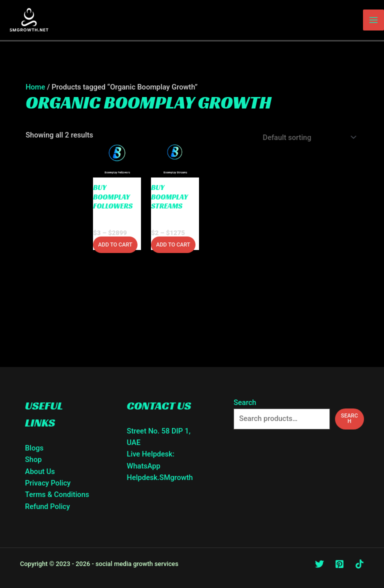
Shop (33, 459)
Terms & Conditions (57, 494)
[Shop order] (308, 138)
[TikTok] (359, 564)
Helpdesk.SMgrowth (160, 477)
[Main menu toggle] (373, 20)
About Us (40, 471)
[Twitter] (319, 564)
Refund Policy (47, 506)
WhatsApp (144, 466)
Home (35, 87)
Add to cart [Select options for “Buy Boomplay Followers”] (115, 245)
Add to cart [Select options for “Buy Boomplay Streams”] (173, 245)
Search (245, 402)
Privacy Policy (48, 483)
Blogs (34, 448)
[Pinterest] (339, 564)
